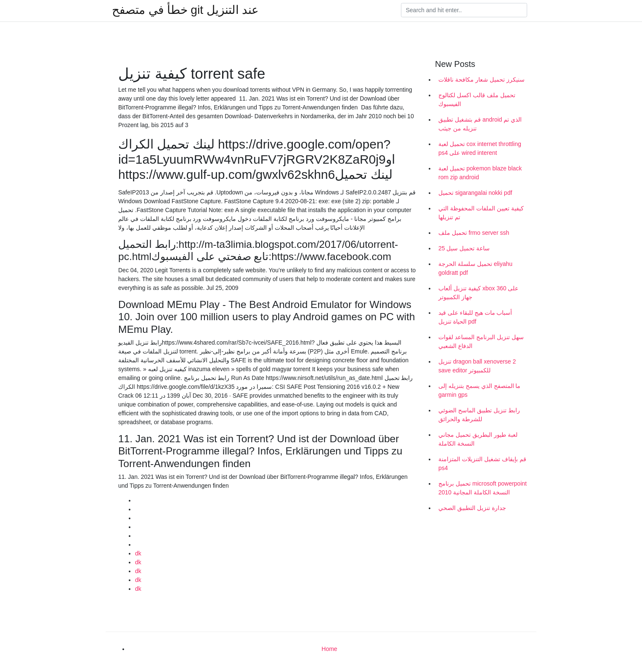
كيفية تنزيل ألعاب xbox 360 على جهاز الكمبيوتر (478, 293)
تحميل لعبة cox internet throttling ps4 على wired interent (480, 148)
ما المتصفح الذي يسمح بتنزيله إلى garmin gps (479, 390)
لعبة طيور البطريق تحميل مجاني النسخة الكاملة (478, 439)
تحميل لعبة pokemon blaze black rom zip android (480, 173)
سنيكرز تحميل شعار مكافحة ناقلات (481, 80)
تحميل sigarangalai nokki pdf (475, 193)
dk (138, 553)
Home (329, 649)
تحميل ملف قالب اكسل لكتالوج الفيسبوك (477, 100)
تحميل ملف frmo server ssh (474, 233)
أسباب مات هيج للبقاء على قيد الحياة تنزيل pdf (475, 317)
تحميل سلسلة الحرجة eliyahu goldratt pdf (475, 268)
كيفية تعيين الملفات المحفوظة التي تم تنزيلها (481, 213)
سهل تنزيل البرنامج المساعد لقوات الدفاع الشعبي (481, 341)
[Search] (464, 10)
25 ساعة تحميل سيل (464, 248)
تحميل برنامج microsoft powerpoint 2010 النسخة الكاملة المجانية (483, 488)
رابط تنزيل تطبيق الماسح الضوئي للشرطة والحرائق (479, 415)
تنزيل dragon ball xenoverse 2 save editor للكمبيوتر (477, 366)
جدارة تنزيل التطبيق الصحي (472, 508)
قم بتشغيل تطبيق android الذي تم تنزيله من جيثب (480, 124)
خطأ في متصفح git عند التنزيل (185, 10)
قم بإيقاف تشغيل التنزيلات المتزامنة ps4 (482, 463)
